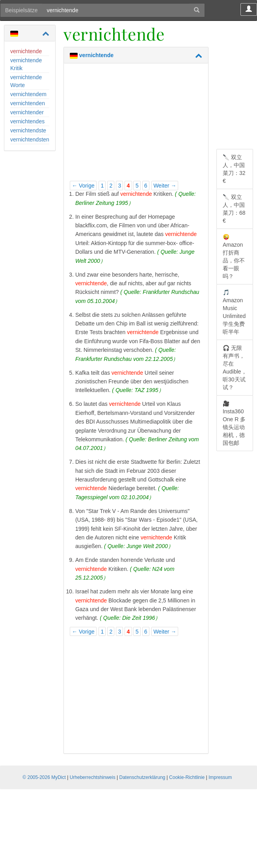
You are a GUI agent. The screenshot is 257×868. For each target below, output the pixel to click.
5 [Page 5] (137, 186)
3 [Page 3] (120, 186)
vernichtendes (27, 121)
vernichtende (26, 51)
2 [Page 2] (111, 186)
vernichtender (27, 112)
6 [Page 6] (146, 186)
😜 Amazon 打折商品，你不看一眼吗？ (234, 256)
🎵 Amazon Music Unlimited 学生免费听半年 (234, 312)
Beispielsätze (21, 10)
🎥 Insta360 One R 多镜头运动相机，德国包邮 (234, 423)
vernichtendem (28, 94)
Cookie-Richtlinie (187, 777)
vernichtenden (28, 103)
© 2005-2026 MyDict (44, 777)
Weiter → (165, 186)
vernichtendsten (30, 139)
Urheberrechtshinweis (93, 777)
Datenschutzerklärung (142, 777)
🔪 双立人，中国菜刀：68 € (234, 209)
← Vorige (83, 186)
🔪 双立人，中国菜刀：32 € (234, 169)
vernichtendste (28, 130)
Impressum (220, 777)
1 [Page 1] (102, 186)
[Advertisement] (136, 125)
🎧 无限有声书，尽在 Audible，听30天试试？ (235, 368)
